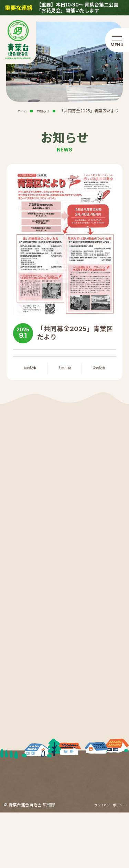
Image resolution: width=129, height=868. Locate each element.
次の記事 (99, 370)
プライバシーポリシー (105, 860)
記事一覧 (65, 370)
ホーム (17, 111)
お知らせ (41, 111)
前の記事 (30, 370)
